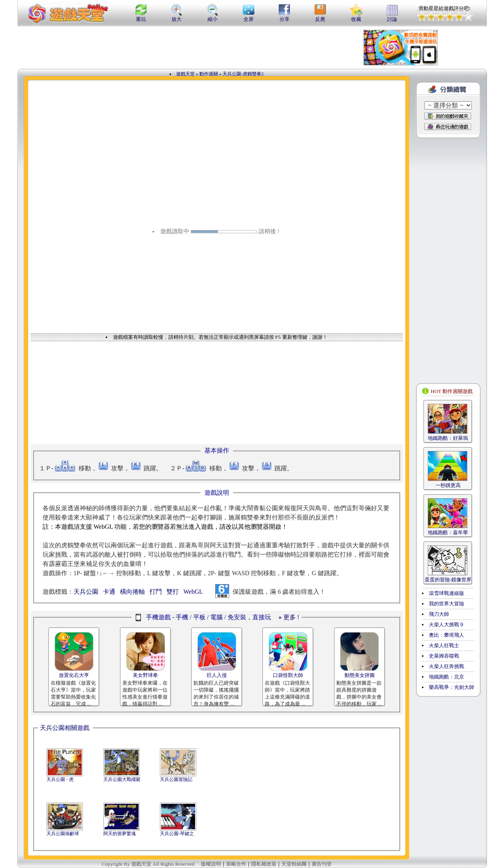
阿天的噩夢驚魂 (120, 834)
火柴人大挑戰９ (447, 625)
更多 (287, 617)
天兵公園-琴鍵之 (177, 834)
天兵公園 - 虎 (60, 779)
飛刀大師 (439, 614)
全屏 (249, 17)
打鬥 (156, 592)
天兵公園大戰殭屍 (122, 779)
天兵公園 (86, 592)
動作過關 (209, 74)
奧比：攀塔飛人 (447, 635)
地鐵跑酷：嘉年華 (448, 532)
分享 (285, 17)
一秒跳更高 (448, 485)
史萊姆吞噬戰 (444, 656)
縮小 (213, 17)
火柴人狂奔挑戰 (447, 666)
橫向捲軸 (132, 592)
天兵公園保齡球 (63, 834)
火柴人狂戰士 (444, 645)
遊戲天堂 (185, 74)
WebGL (193, 592)
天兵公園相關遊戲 (65, 728)
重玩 (141, 17)
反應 (320, 17)
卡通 (109, 592)
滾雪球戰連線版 (447, 593)
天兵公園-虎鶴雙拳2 (243, 74)
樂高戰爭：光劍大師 (452, 687)
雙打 (173, 592)
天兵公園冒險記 (176, 779)
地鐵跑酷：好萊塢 (448, 438)
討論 (392, 17)
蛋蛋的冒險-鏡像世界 (448, 580)
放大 (177, 17)
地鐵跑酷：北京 (447, 677)
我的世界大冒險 (447, 604)
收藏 (356, 17)
